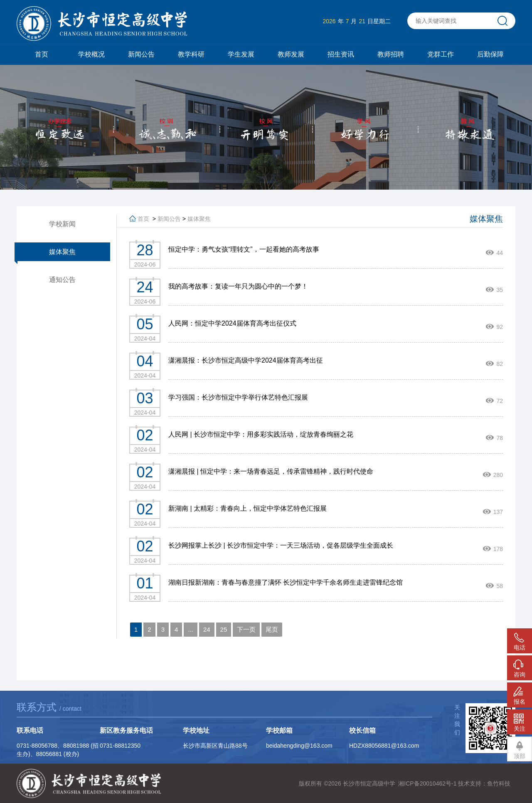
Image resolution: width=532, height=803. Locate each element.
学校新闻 (62, 224)
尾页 (272, 629)
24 (207, 629)
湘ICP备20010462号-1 (427, 783)
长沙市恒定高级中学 (369, 783)
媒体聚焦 (62, 252)
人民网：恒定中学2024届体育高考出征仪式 (232, 323)
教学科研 (191, 54)
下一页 (246, 629)
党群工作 (441, 54)
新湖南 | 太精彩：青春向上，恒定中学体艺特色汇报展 (248, 508)
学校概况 (91, 54)
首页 (42, 54)
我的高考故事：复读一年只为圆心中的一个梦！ (238, 286)
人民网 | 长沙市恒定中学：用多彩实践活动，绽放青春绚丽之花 (261, 434)
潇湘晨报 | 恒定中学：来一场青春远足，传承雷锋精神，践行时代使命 (271, 471)
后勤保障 (490, 54)
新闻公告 (141, 54)
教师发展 (291, 54)
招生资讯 (341, 54)
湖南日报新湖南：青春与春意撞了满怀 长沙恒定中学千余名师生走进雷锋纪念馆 (286, 582)
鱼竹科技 (499, 783)
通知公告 (62, 280)
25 (224, 629)
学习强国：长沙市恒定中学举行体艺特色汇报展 (238, 397)
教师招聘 (391, 54)
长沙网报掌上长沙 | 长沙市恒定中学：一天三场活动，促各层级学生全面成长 (281, 545)
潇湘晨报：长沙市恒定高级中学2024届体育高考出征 (246, 360)
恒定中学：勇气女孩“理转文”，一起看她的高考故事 (244, 249)
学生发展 (241, 54)
